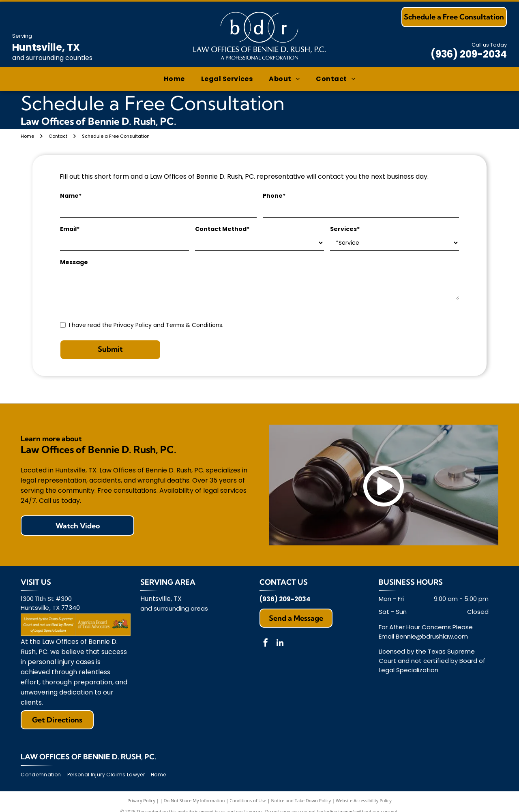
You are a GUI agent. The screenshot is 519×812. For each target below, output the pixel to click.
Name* (71, 196)
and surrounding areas (174, 608)
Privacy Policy (141, 800)
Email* (70, 229)
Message (74, 262)
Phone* (274, 196)
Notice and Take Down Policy (301, 800)
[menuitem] (174, 79)
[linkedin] (280, 644)
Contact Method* (222, 229)
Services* (345, 229)
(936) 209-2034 (469, 54)
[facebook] (266, 644)
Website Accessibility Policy (364, 800)
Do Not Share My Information (194, 800)
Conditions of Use (248, 800)
